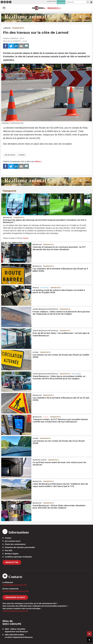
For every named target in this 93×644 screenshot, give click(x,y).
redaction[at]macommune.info (15, 585)
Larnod (7, 28)
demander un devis (15, 597)
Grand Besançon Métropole (45, 309)
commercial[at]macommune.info (15, 591)
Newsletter (12, 562)
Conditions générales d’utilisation (18, 557)
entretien (22, 155)
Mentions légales (12, 554)
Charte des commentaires (15, 544)
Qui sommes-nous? (13, 541)
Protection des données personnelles (20, 547)
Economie (44, 288)
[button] (87, 2)
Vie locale (76, 374)
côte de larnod (10, 155)
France (36, 288)
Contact (8, 538)
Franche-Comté (40, 460)
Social (46, 417)
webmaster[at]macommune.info (15, 611)
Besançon (8, 217)
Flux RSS (9, 551)
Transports (18, 28)
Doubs (35, 352)
